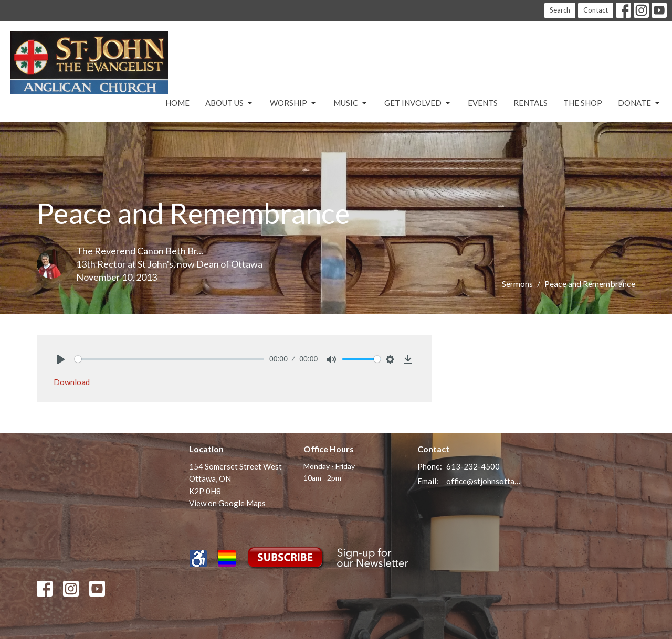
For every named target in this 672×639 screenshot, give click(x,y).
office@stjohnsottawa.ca (484, 481)
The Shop (583, 103)
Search (560, 10)
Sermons (517, 284)
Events (483, 103)
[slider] (169, 359)
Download (72, 382)
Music (351, 103)
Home (177, 103)
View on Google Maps (227, 503)
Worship (294, 103)
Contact (596, 10)
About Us (230, 103)
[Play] (61, 359)
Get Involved (418, 103)
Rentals (531, 103)
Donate (640, 103)
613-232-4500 (473, 466)
